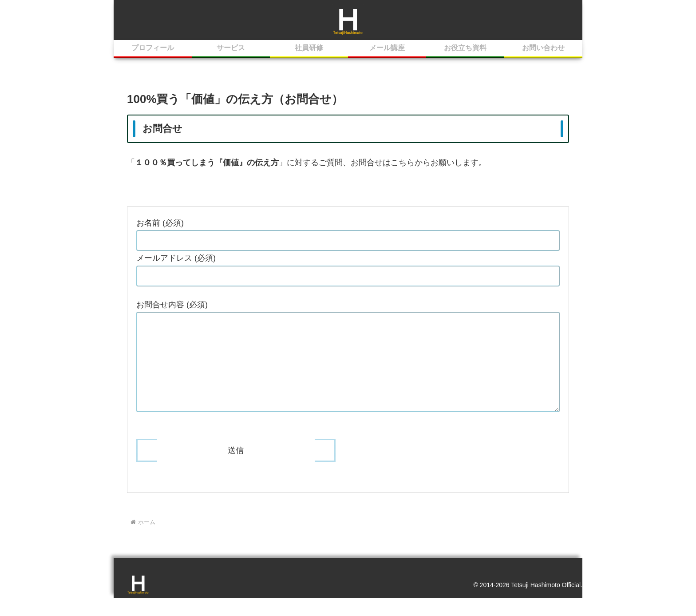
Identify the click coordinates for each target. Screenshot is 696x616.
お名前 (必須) (160, 224)
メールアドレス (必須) (176, 259)
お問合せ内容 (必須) (172, 306)
